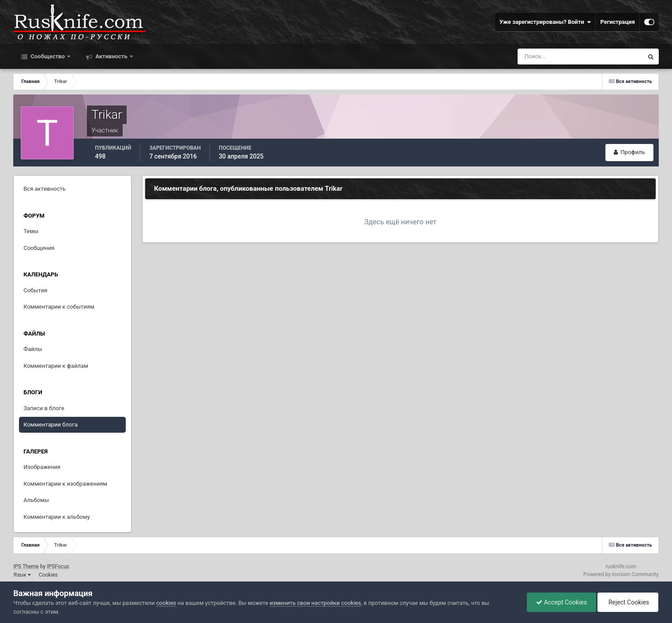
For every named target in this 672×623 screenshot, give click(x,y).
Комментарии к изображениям (65, 484)
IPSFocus (58, 566)
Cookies (48, 575)
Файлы (33, 349)
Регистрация (617, 22)
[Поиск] (564, 57)
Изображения (42, 467)
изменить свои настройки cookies (315, 603)
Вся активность (45, 189)
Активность (111, 56)
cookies (166, 603)
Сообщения (39, 248)
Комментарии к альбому (56, 517)
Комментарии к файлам (56, 366)
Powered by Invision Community (621, 574)
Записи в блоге (44, 408)
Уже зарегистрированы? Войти (545, 22)
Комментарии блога (51, 425)
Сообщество (48, 56)
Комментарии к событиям (59, 307)
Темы (31, 231)
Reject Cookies (628, 602)
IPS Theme (26, 566)
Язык (22, 575)
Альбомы (36, 500)
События (35, 290)
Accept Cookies (561, 602)
